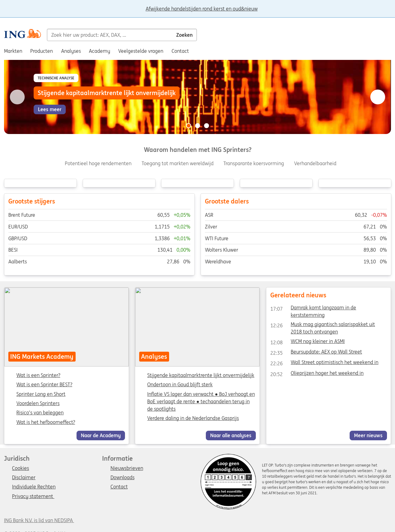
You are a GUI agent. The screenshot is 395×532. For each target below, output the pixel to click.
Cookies (21, 468)
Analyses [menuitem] (71, 51)
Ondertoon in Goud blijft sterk (180, 385)
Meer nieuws (368, 435)
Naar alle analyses (231, 435)
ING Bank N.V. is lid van (39, 520)
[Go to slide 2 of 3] (197, 126)
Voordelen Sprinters (38, 404)
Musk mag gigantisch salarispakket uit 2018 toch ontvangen (323, 325)
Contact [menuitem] (180, 51)
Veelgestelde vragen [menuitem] (141, 51)
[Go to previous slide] (17, 97)
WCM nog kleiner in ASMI (308, 342)
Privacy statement (33, 496)
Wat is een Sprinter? (38, 375)
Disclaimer (24, 478)
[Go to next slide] (378, 97)
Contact (119, 487)
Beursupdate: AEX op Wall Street (316, 353)
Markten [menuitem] (13, 51)
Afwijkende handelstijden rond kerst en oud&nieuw (202, 9)
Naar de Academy (101, 435)
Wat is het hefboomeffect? (46, 422)
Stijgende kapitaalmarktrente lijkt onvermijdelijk (201, 375)
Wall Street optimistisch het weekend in (324, 363)
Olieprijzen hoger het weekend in (317, 374)
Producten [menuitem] (42, 51)
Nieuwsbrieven (127, 468)
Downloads (123, 478)
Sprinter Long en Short (41, 394)
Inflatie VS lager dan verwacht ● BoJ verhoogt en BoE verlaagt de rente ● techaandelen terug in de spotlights (201, 401)
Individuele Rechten (34, 487)
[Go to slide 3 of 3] (206, 126)
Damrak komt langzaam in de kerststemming (313, 309)
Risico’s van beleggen (40, 413)
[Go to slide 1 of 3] (189, 126)
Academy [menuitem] (100, 51)
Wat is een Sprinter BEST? (44, 385)
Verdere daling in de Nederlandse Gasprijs (193, 418)
